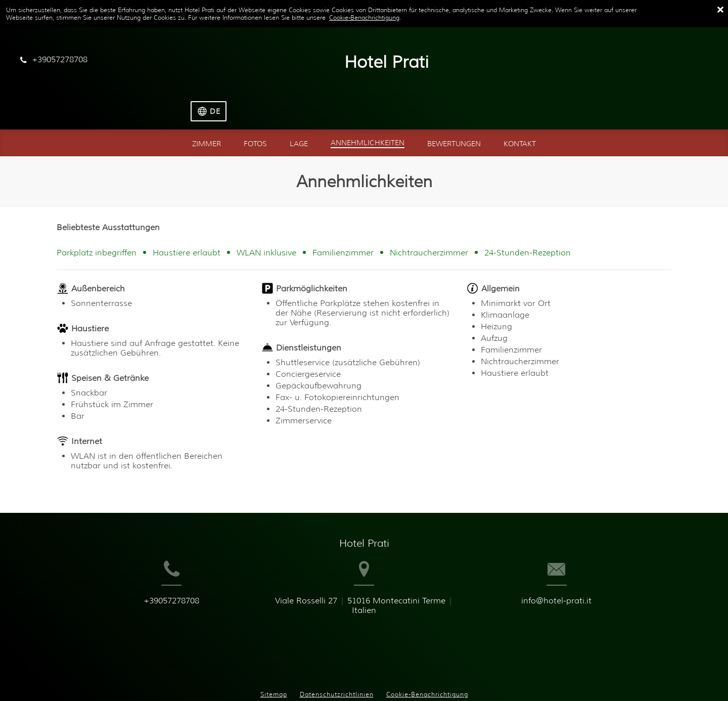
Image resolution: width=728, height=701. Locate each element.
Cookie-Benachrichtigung (364, 17)
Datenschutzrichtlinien (337, 655)
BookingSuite (258, 676)
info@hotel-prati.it (583, 586)
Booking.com (385, 676)
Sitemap (274, 655)
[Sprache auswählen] (688, 63)
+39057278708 (145, 586)
